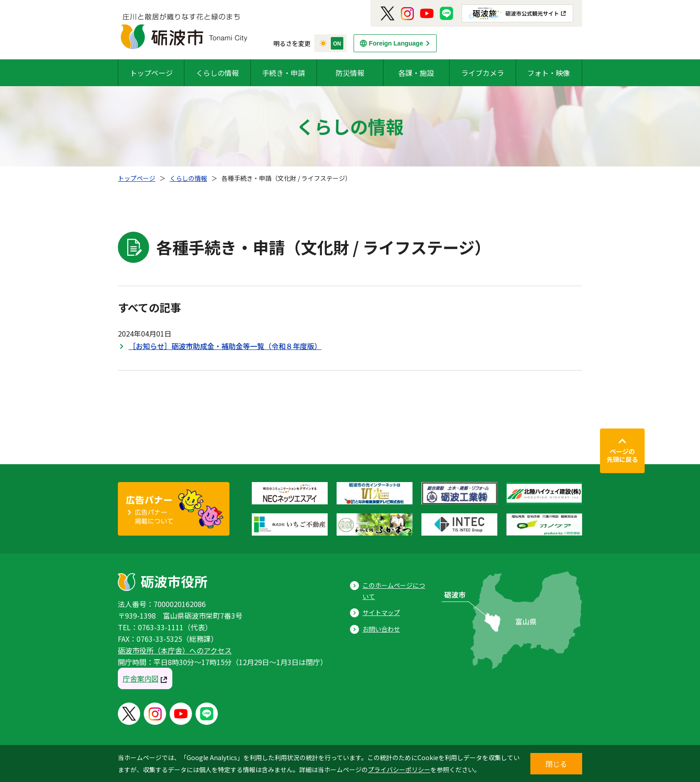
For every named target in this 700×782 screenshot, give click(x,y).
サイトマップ (381, 612)
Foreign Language (396, 43)
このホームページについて (394, 591)
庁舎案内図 (141, 678)
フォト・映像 (549, 73)
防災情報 (350, 73)
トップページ (151, 73)
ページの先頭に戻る (622, 455)
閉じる (556, 764)
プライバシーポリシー (399, 770)
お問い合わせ (381, 629)
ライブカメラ (483, 73)
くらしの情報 (217, 73)
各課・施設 (416, 73)
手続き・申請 (283, 73)
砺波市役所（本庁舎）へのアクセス (175, 650)
